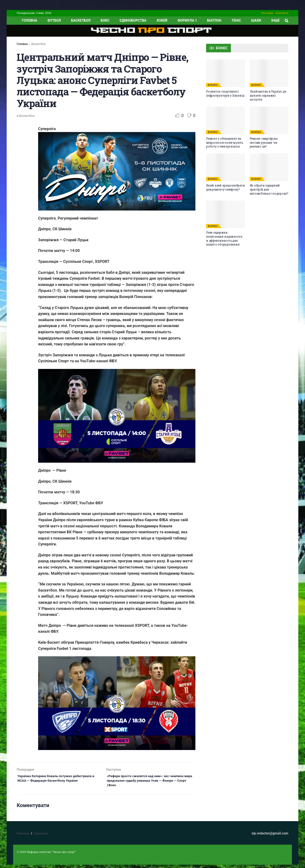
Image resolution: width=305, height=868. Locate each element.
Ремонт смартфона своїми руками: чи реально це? (264, 142)
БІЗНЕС (213, 85)
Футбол (54, 20)
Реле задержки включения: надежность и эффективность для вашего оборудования (224, 238)
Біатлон (214, 20)
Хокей (162, 20)
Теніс (236, 20)
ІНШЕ (275, 20)
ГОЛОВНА (29, 20)
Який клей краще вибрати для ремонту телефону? (225, 187)
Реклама (267, 13)
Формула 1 (187, 20)
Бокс (105, 20)
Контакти (282, 13)
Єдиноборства (133, 20)
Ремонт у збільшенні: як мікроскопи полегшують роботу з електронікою (225, 142)
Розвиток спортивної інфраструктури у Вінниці (225, 93)
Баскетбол (81, 20)
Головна (22, 44)
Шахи (256, 20)
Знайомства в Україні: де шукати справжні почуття (268, 95)
